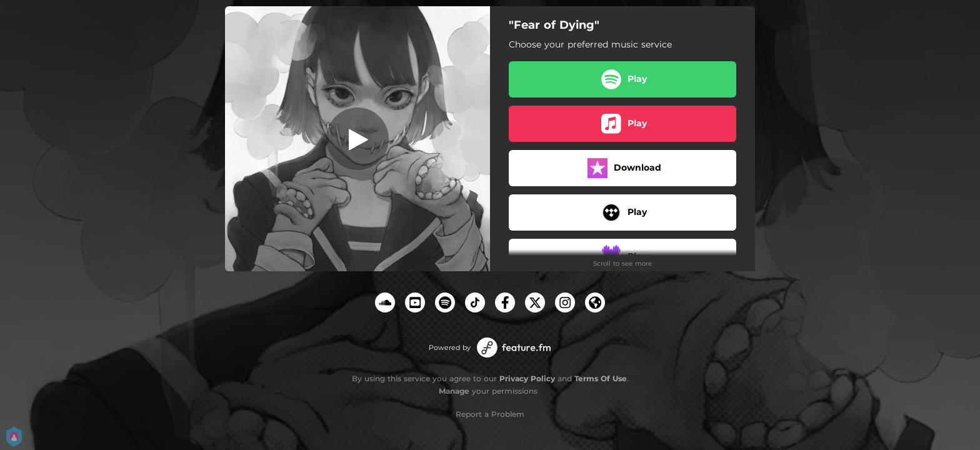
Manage (454, 391)
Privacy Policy (527, 378)
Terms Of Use (601, 378)
